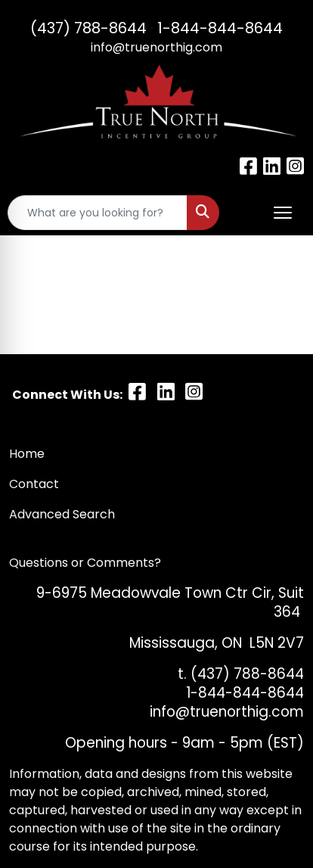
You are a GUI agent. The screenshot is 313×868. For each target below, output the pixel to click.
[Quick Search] (98, 213)
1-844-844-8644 (220, 28)
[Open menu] (283, 213)
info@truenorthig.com (156, 47)
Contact (36, 484)
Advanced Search (62, 514)
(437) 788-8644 (88, 28)
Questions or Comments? (85, 563)
